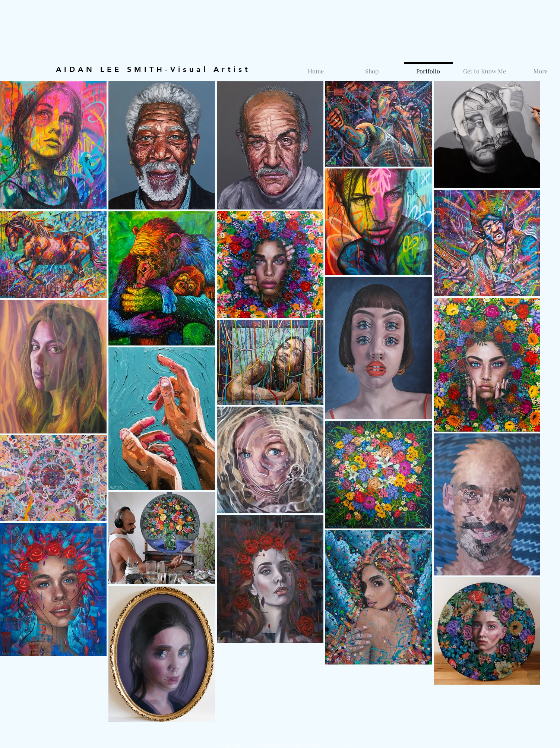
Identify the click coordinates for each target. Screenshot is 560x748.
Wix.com (343, 745)
